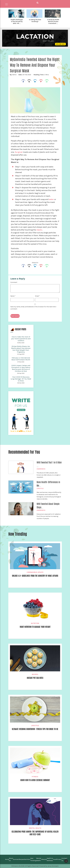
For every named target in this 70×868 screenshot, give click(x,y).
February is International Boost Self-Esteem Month (21, 359)
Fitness (35, 777)
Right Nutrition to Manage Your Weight (35, 627)
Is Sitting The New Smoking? (35, 21)
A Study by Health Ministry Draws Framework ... (53, 21)
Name (13, 296)
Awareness (41, 469)
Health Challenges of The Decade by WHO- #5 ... (17, 21)
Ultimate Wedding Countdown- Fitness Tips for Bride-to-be (35, 731)
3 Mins (41, 75)
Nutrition (35, 623)
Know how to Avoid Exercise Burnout (35, 780)
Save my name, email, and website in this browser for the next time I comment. (33, 308)
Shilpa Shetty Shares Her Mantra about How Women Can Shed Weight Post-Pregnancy (21, 349)
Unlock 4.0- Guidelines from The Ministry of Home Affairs (35, 577)
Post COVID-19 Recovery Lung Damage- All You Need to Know (21, 379)
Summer (16, 859)
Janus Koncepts (53, 866)
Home (7, 859)
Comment (14, 282)
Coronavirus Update (35, 572)
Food (55, 859)
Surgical (19, 152)
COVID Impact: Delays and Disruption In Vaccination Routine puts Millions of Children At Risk (21, 368)
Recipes (35, 674)
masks (40, 230)
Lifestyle (40, 488)
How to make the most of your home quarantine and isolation (21, 339)
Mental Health (35, 828)
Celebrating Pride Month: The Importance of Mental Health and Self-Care (35, 833)
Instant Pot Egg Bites (35, 678)
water (52, 199)
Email (37, 296)
